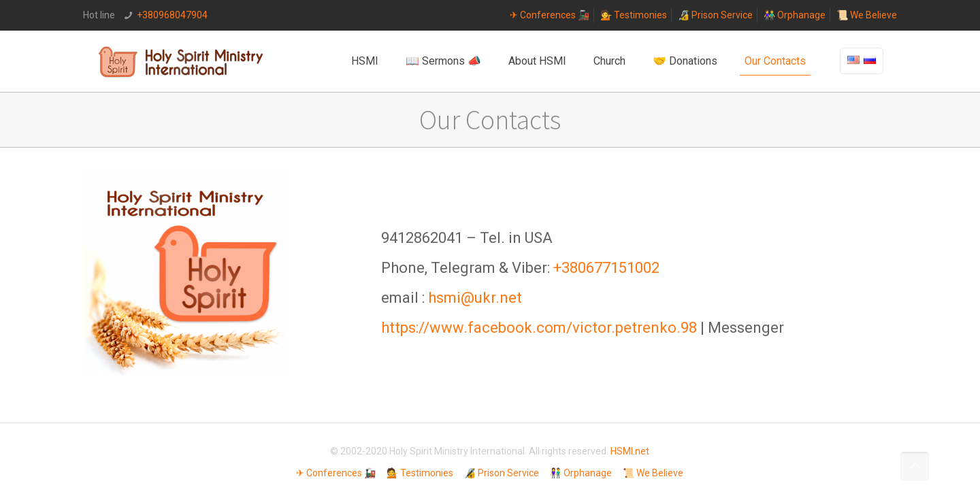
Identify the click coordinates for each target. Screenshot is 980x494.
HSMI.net (630, 451)
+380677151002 (606, 268)
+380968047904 (172, 15)
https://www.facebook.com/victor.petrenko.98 (539, 328)
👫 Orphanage (795, 15)
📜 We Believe (867, 15)
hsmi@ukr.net (475, 298)
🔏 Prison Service (715, 15)
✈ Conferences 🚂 (550, 15)
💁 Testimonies (634, 15)
